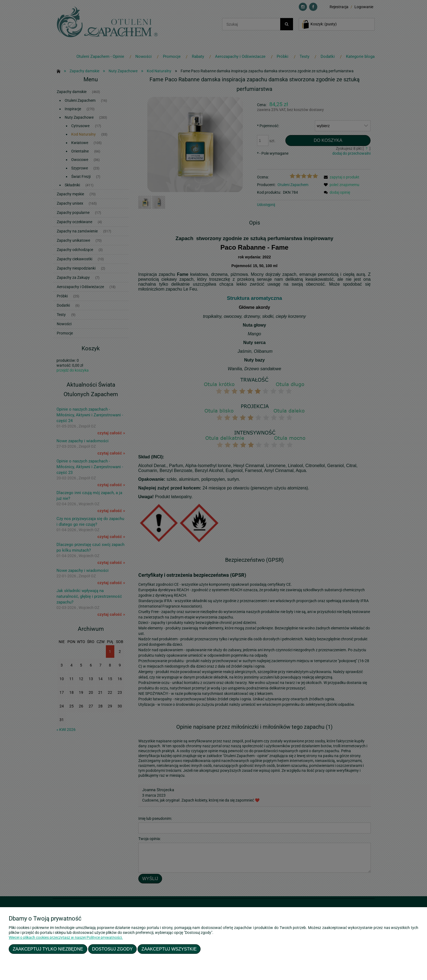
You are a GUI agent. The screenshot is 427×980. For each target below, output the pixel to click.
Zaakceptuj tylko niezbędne (48, 949)
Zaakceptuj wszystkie (169, 949)
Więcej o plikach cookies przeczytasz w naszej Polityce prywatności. (66, 937)
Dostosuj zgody (112, 949)
